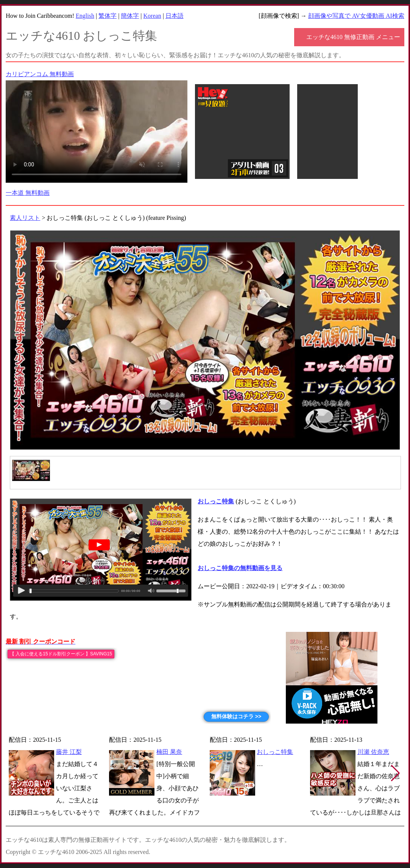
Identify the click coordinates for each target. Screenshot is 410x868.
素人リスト (25, 218)
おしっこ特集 (275, 752)
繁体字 (108, 16)
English (85, 16)
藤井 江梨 (69, 752)
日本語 (175, 16)
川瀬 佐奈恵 (373, 752)
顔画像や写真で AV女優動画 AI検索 (356, 16)
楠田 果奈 (169, 752)
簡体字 (130, 16)
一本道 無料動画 (28, 193)
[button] (395, 773)
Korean (152, 16)
